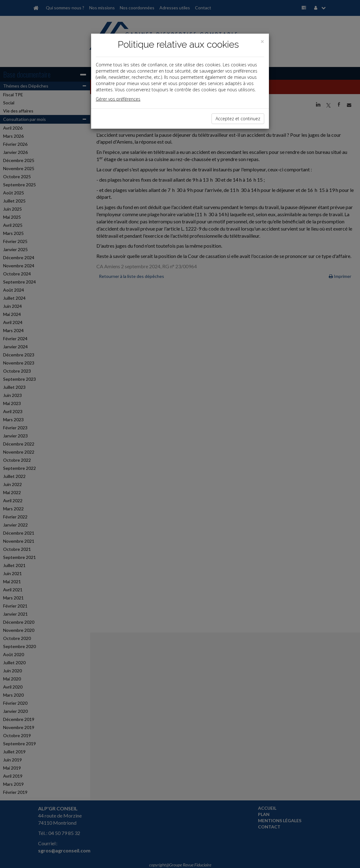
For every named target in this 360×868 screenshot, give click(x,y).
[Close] (262, 42)
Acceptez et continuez (238, 119)
